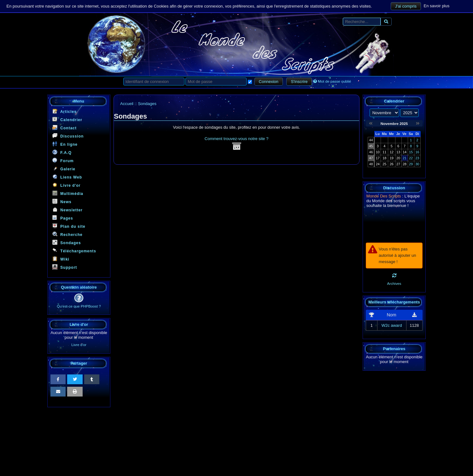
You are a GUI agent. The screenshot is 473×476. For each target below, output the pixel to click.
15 (411, 152)
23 (417, 158)
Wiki (61, 259)
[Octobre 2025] (371, 123)
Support (65, 267)
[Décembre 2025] (418, 123)
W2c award (392, 325)
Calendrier (67, 119)
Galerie (64, 169)
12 (392, 152)
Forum (63, 160)
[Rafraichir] (394, 276)
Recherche (67, 234)
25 (384, 164)
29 (411, 164)
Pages (63, 218)
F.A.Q (62, 152)
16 (417, 152)
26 (392, 164)
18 (384, 158)
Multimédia (68, 193)
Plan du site (69, 226)
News (62, 201)
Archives (394, 283)
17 (378, 158)
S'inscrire (299, 82)
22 (411, 158)
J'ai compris (406, 6)
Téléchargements (74, 251)
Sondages (67, 242)
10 (378, 152)
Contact (64, 128)
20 (398, 158)
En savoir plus (437, 6)
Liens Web (67, 177)
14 (405, 152)
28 (405, 164)
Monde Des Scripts (384, 196)
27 (398, 164)
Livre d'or (67, 185)
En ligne (65, 144)
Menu (79, 101)
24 (378, 164)
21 (405, 158)
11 (384, 152)
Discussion (68, 136)
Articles (64, 111)
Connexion (269, 82)
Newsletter (67, 210)
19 (392, 158)
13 (398, 152)
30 (417, 164)
